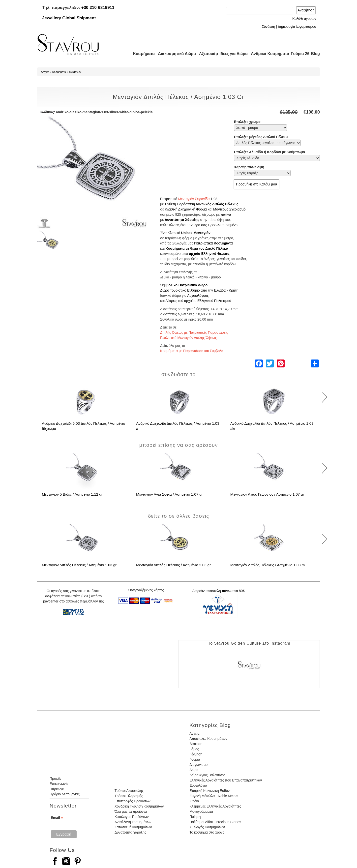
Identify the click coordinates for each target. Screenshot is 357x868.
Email (57, 818)
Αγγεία (194, 733)
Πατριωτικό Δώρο (193, 285)
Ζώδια (194, 801)
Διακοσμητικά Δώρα (175, 54)
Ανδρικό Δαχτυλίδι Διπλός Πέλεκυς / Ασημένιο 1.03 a (178, 426)
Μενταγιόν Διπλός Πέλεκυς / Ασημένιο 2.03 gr (173, 565)
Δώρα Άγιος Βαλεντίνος (207, 775)
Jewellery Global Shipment (69, 18)
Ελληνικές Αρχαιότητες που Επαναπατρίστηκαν (226, 780)
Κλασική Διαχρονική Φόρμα (186, 209)
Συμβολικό (169, 285)
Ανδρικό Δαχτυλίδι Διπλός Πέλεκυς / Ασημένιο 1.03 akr (272, 426)
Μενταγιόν (75, 72)
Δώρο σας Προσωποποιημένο (214, 225)
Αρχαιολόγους (198, 296)
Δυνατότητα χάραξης (130, 832)
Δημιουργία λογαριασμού (297, 27)
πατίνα (226, 214)
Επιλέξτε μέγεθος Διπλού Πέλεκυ (261, 137)
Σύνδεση (268, 27)
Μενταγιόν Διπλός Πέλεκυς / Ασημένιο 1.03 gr (79, 565)
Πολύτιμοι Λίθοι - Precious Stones (215, 822)
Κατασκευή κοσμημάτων (133, 827)
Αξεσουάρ (206, 54)
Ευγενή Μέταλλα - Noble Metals (214, 796)
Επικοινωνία (59, 784)
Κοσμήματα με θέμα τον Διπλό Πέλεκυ (197, 248)
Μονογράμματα (201, 811)
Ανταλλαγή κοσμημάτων (133, 822)
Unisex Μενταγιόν (196, 233)
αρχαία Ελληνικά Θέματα (209, 254)
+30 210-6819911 (98, 8)
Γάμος (194, 749)
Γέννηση (196, 754)
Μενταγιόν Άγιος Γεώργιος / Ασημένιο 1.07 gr (267, 494)
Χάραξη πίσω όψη (249, 167)
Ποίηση (195, 817)
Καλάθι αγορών (304, 19)
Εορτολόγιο (198, 785)
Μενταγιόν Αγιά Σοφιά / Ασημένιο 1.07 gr (169, 494)
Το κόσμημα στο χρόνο (207, 832)
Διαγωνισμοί (199, 765)
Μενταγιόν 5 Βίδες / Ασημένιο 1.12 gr (72, 494)
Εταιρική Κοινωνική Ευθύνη (210, 791)
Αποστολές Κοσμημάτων (208, 739)
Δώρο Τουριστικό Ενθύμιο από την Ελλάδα (193, 290)
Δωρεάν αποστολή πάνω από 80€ (219, 591)
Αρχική (45, 72)
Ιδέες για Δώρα (232, 54)
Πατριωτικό (169, 199)
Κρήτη (234, 290)
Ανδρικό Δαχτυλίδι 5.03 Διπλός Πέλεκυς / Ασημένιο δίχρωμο (84, 426)
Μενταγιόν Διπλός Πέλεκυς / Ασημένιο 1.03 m (268, 565)
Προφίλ (55, 778)
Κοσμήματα (142, 54)
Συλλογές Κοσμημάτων (207, 827)
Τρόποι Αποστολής (129, 791)
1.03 (214, 199)
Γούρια (195, 759)
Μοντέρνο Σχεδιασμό (229, 209)
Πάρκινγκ (57, 789)
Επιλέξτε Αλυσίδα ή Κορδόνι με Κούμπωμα (269, 152)
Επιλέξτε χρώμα (247, 122)
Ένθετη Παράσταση (180, 204)
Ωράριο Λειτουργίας (65, 794)
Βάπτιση (196, 744)
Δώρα (194, 770)
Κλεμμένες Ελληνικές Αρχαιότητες (215, 806)
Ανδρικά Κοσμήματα (268, 54)
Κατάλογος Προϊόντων (132, 817)
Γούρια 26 (299, 54)
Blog (315, 54)
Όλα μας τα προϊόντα (131, 811)
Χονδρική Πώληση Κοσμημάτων (139, 806)
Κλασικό (174, 233)
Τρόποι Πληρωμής (129, 796)
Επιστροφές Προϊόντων (133, 801)
